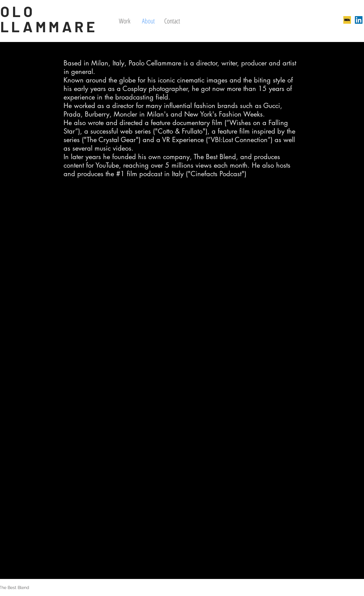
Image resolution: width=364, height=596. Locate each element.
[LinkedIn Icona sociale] (359, 20)
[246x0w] (347, 20)
